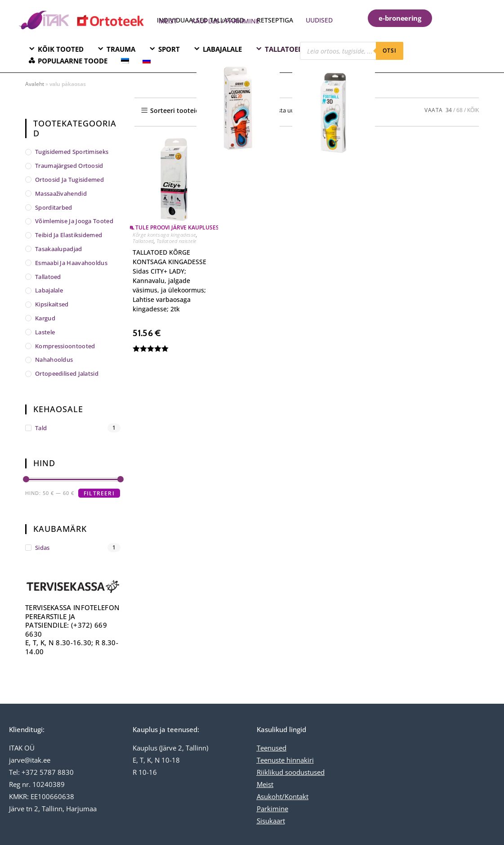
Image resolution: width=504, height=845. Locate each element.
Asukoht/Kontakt (283, 796)
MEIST (168, 21)
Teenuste (271, 760)
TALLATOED (284, 49)
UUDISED (319, 20)
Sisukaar (270, 821)
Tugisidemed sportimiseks (72, 152)
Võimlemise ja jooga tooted (74, 221)
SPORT (169, 49)
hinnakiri (299, 760)
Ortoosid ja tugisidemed (69, 180)
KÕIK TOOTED (61, 49)
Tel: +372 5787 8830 (41, 772)
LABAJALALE (222, 49)
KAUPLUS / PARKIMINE (225, 21)
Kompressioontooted (65, 346)
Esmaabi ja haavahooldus (71, 263)
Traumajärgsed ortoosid (69, 166)
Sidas (42, 548)
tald (41, 428)
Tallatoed (143, 241)
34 (449, 110)
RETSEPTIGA (276, 20)
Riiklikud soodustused (291, 772)
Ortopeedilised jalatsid (67, 373)
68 (459, 110)
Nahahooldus (54, 360)
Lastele (45, 332)
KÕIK (473, 110)
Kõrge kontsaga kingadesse (164, 235)
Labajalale (49, 290)
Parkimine (272, 809)
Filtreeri (99, 493)
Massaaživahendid (61, 193)
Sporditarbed (54, 207)
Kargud (45, 318)
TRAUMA (121, 49)
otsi (390, 51)
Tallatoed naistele (176, 241)
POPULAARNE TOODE (73, 61)
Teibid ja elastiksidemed (69, 235)
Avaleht (35, 84)
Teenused (272, 748)
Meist (265, 784)
